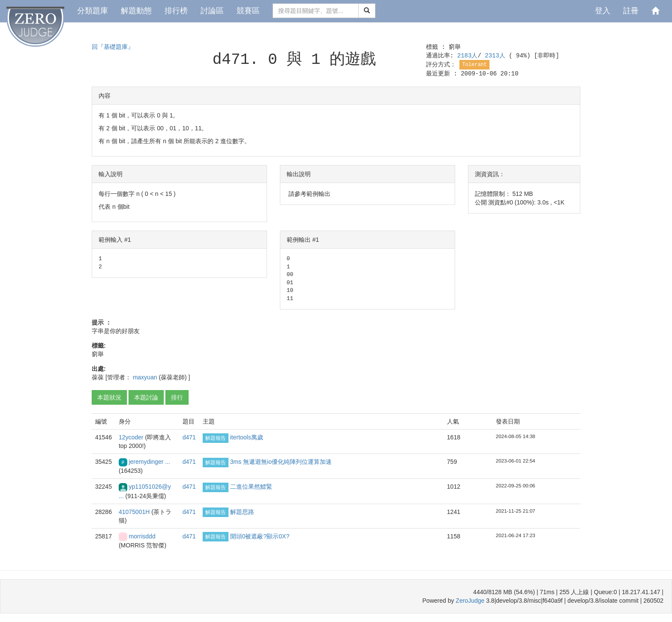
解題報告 (216, 438)
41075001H (135, 512)
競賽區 (248, 11)
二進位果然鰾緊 (251, 487)
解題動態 (136, 11)
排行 (177, 397)
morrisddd (142, 536)
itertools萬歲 (247, 437)
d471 (189, 437)
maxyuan (146, 377)
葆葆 (98, 377)
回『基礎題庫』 (113, 47)
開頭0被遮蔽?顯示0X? (260, 536)
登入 (603, 11)
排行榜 (176, 11)
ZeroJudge (470, 601)
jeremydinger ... (149, 462)
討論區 (212, 11)
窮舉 (455, 47)
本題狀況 (109, 397)
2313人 (497, 56)
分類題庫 (93, 11)
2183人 (468, 56)
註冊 (631, 11)
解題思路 (242, 512)
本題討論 (146, 397)
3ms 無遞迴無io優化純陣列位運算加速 (281, 462)
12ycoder (132, 437)
